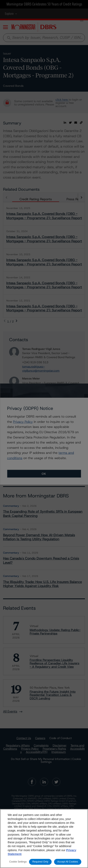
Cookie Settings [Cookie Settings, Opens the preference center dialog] (18, 862)
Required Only (40, 862)
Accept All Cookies (68, 862)
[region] (44, 839)
